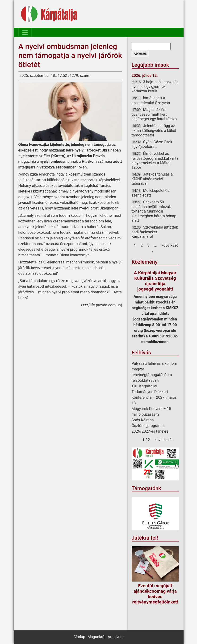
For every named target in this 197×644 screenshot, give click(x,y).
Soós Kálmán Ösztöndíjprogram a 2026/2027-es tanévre (150, 426)
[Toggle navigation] (25, 33)
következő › (164, 440)
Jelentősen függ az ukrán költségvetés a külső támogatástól (154, 130)
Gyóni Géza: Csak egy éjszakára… (152, 144)
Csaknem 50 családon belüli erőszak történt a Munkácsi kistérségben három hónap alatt (154, 211)
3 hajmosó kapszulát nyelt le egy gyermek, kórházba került (155, 86)
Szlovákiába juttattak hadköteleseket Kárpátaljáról (155, 232)
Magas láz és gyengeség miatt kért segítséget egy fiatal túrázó (154, 114)
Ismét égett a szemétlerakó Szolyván (151, 100)
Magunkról (96, 637)
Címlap (79, 637)
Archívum (116, 637)
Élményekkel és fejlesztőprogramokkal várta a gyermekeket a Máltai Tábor (155, 160)
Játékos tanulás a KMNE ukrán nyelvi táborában (152, 179)
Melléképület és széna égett (151, 193)
